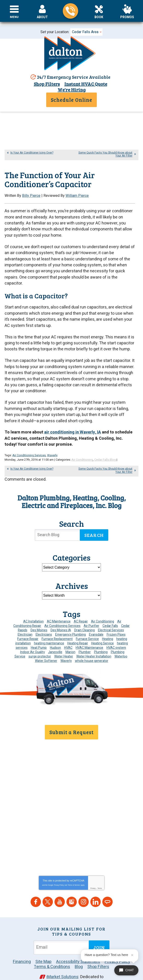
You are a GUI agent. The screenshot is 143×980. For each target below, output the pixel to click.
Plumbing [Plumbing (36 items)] (101, 642)
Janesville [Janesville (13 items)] (55, 642)
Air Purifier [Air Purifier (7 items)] (92, 616)
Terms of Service (74, 870)
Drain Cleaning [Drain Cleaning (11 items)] (84, 620)
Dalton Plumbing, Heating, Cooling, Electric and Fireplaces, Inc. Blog (72, 492)
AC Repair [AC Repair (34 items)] (81, 612)
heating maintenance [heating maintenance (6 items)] (49, 633)
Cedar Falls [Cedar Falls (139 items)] (110, 616)
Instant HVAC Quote (85, 84)
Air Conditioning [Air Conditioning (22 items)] (103, 612)
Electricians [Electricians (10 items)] (44, 625)
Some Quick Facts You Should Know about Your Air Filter (105, 154)
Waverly (52, 446)
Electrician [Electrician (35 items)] (25, 625)
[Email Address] (62, 933)
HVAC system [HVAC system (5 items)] (116, 638)
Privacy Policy (59, 870)
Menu (14, 17)
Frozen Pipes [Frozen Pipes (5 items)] (116, 625)
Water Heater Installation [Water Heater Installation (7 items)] (94, 647)
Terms (100, 874)
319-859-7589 (70, 11)
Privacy (93, 874)
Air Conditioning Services (29, 446)
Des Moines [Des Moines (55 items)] (39, 620)
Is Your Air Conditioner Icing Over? (32, 153)
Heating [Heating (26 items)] (108, 629)
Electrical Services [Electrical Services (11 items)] (111, 620)
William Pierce (77, 196)
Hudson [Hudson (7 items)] (55, 638)
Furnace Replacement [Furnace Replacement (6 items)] (57, 629)
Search (94, 525)
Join (99, 933)
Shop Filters (46, 84)
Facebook (36, 887)
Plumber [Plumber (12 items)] (85, 642)
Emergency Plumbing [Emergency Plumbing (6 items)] (70, 625)
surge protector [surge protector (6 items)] (40, 647)
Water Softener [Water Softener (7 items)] (46, 651)
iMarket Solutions (62, 962)
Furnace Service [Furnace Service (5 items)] (87, 629)
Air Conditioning (82, 450)
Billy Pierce (31, 196)
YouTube (60, 887)
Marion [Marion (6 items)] (70, 642)
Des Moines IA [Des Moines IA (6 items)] (61, 620)
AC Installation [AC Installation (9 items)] (33, 612)
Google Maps (72, 887)
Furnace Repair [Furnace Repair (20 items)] (28, 629)
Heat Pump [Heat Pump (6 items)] (39, 638)
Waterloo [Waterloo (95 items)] (121, 647)
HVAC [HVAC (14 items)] (68, 638)
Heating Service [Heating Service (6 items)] (103, 633)
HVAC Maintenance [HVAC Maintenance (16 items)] (89, 638)
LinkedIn (96, 887)
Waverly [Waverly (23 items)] (66, 651)
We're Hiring (72, 90)
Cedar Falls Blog (105, 450)
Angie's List (107, 887)
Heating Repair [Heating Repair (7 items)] (78, 633)
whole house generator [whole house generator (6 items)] (92, 651)
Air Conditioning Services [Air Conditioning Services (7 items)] (62, 616)
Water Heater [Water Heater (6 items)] (64, 647)
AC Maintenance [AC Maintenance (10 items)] (59, 612)
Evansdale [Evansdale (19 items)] (96, 625)
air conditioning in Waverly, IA (73, 424)
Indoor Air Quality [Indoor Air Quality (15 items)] (33, 642)
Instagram (84, 887)
